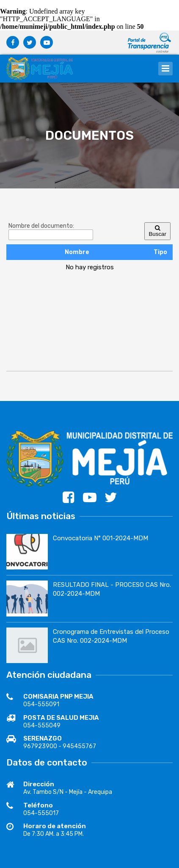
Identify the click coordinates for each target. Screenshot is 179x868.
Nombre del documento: (41, 226)
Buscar (157, 231)
